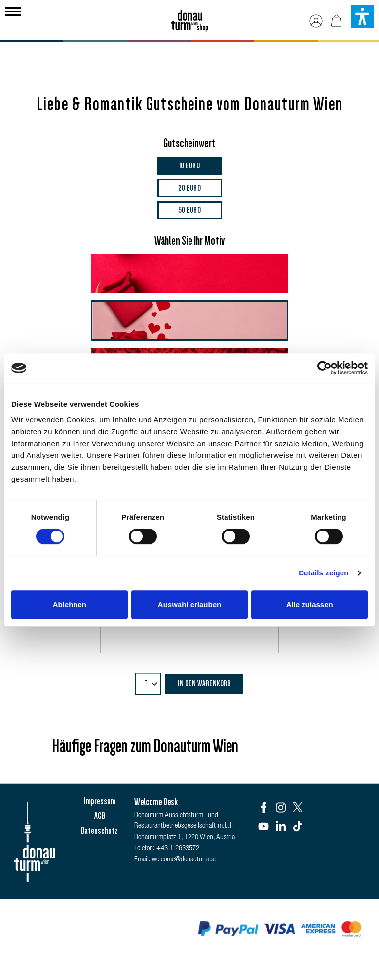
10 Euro (190, 165)
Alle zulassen (310, 604)
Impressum (100, 801)
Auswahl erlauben (189, 604)
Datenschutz (99, 831)
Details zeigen (323, 573)
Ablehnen (70, 604)
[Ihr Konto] (316, 21)
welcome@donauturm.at (184, 860)
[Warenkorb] (336, 21)
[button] (363, 16)
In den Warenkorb (204, 683)
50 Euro (190, 210)
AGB (100, 816)
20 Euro (190, 188)
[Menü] (13, 11)
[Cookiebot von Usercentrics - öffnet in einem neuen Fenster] (324, 368)
